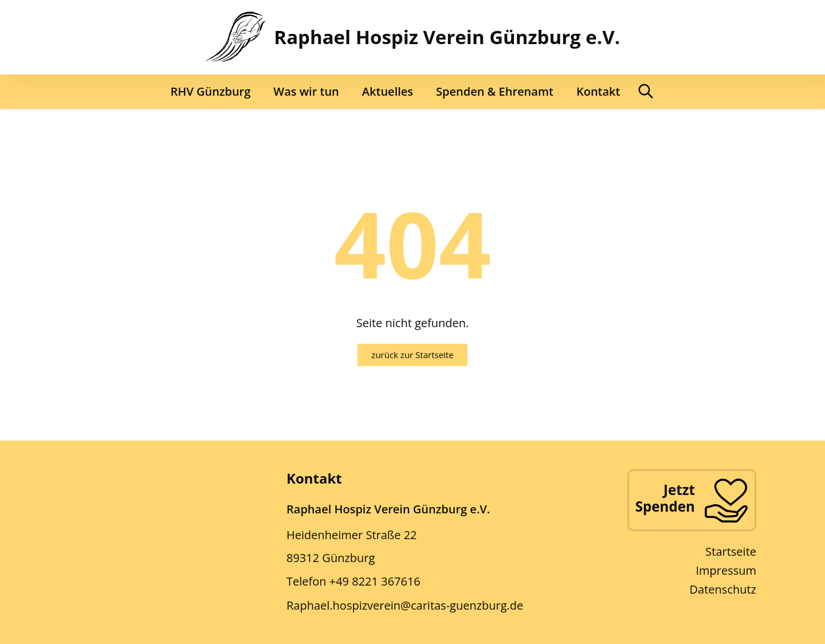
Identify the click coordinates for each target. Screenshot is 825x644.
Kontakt (598, 91)
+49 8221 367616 (375, 581)
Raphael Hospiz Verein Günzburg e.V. (447, 37)
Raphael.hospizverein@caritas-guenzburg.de (405, 605)
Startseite (731, 551)
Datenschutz (723, 589)
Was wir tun (306, 91)
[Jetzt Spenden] (726, 500)
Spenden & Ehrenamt (495, 91)
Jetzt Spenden (665, 498)
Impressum (726, 570)
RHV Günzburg (211, 91)
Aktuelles (388, 91)
